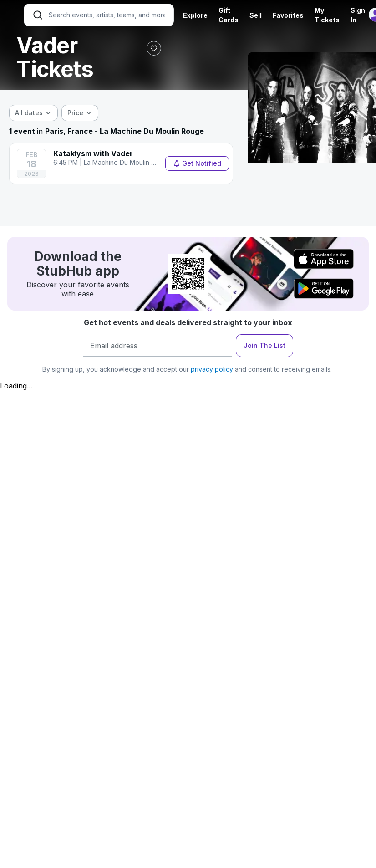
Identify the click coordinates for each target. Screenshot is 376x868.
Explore (195, 15)
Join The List (264, 345)
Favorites (288, 15)
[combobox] (33, 113)
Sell (256, 15)
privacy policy (212, 369)
